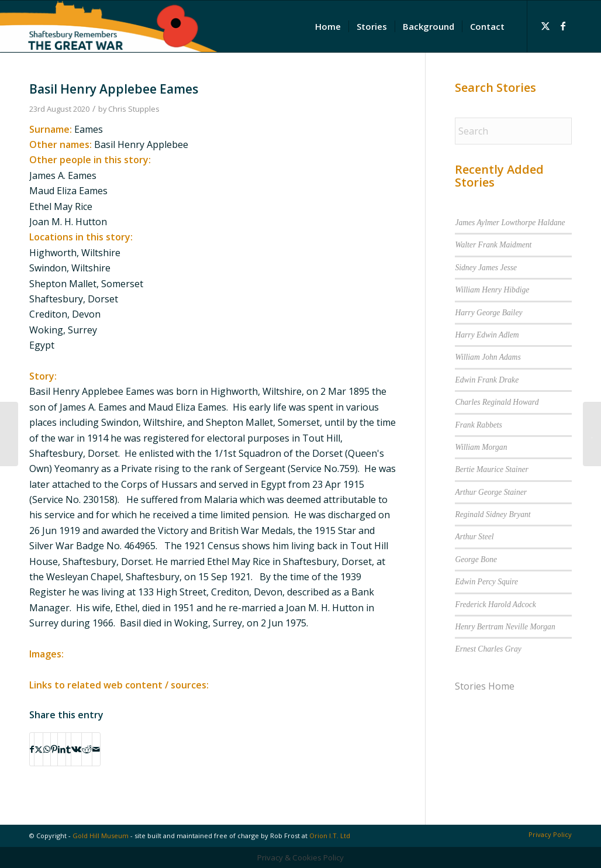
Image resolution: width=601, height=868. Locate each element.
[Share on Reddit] (87, 749)
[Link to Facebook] (563, 26)
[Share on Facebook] (32, 749)
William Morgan (481, 447)
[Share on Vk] (76, 749)
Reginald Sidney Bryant (493, 514)
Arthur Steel (474, 537)
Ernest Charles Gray (488, 649)
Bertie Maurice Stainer (491, 469)
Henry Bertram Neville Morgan (505, 627)
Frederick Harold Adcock (495, 604)
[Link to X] (545, 26)
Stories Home (485, 686)
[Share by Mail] (96, 749)
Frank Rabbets (478, 425)
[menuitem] (328, 26)
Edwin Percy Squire (486, 582)
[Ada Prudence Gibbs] (9, 434)
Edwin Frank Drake (487, 380)
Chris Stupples (134, 109)
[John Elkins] (592, 434)
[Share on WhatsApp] (47, 749)
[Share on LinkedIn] (62, 749)
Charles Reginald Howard (497, 402)
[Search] (513, 131)
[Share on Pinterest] (54, 749)
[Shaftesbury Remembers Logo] (109, 26)
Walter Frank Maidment (493, 245)
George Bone (476, 559)
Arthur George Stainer (491, 492)
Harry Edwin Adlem (487, 335)
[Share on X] (39, 749)
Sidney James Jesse (486, 268)
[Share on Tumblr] (68, 749)
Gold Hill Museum (101, 836)
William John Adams (488, 357)
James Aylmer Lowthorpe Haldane (510, 223)
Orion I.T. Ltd (330, 836)
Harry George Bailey (488, 313)
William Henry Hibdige (492, 290)
